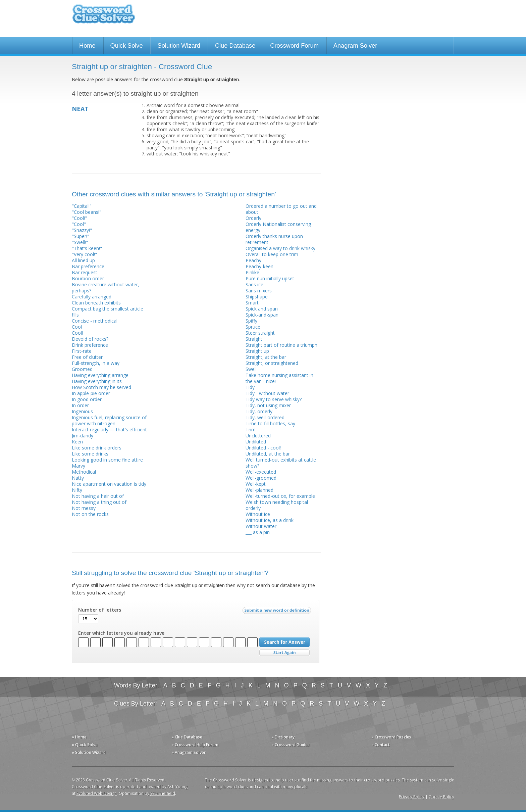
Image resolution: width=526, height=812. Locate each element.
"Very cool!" (84, 254)
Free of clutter (87, 357)
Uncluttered (258, 436)
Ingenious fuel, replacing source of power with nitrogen (109, 420)
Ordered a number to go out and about (281, 209)
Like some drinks (90, 454)
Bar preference (88, 266)
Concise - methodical (95, 321)
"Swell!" (80, 242)
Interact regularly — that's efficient (109, 429)
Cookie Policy (441, 797)
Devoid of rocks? (90, 339)
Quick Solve (127, 46)
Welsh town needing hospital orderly (277, 505)
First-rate (82, 351)
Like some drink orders (97, 448)
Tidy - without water (267, 393)
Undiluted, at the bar (268, 454)
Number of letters (100, 610)
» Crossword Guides (291, 745)
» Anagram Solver (189, 752)
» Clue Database (187, 737)
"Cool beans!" (87, 212)
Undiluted (256, 442)
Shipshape (257, 297)
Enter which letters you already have (121, 633)
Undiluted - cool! (263, 448)
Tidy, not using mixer (268, 405)
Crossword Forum (294, 46)
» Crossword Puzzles (391, 737)
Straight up (257, 351)
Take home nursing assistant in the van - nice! (279, 378)
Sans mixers (259, 291)
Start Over (284, 653)
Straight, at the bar (266, 357)
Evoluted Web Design (97, 793)
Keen (77, 442)
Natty (78, 478)
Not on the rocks (90, 514)
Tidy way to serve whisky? (274, 399)
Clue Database (235, 46)
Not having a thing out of (99, 502)
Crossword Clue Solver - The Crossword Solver (104, 17)
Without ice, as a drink (270, 520)
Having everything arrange (100, 375)
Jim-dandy (83, 436)
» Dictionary (283, 737)
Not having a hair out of (98, 496)
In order (80, 405)
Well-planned (259, 490)
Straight (254, 339)
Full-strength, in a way (96, 363)
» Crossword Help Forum (195, 745)
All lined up (83, 260)
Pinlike (252, 272)
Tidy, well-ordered (265, 417)
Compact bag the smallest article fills (108, 312)
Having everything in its (97, 381)
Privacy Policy (412, 797)
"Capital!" (82, 206)
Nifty (77, 490)
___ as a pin (258, 532)
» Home (79, 737)
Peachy (253, 260)
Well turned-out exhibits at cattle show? (281, 463)
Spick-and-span (262, 315)
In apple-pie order (91, 393)
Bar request (85, 272)
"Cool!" (79, 218)
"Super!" (81, 236)
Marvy (78, 466)
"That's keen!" (87, 248)
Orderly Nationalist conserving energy (278, 227)
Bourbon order (88, 278)
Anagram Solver (355, 46)
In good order (87, 399)
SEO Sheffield (163, 793)
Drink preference (90, 345)
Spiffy (251, 321)
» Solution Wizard (89, 752)
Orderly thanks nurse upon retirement (274, 239)
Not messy (84, 508)
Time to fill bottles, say (270, 423)
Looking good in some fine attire (107, 460)
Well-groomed (261, 478)
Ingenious (82, 411)
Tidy (250, 387)
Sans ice (254, 284)
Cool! (77, 333)
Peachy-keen (259, 266)
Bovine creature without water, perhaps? (106, 288)
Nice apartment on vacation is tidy (109, 484)
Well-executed (261, 472)
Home (87, 46)
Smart (252, 303)
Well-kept (256, 484)
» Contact (381, 745)
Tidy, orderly (259, 411)
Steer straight (260, 333)
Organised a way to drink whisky (280, 248)
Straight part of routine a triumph (281, 345)
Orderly (253, 218)
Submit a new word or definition (278, 612)
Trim (251, 429)
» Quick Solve (85, 745)
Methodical (84, 472)
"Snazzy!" (82, 230)
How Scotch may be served (101, 387)
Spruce (253, 327)
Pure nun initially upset (270, 278)
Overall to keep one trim (272, 254)
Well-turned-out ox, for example (280, 496)
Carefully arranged (92, 297)
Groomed (82, 369)
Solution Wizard (179, 46)
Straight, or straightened (272, 363)
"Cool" (79, 224)
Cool (77, 327)
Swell (251, 369)
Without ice (258, 514)
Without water (261, 526)
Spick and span (262, 309)
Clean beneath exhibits (96, 303)
